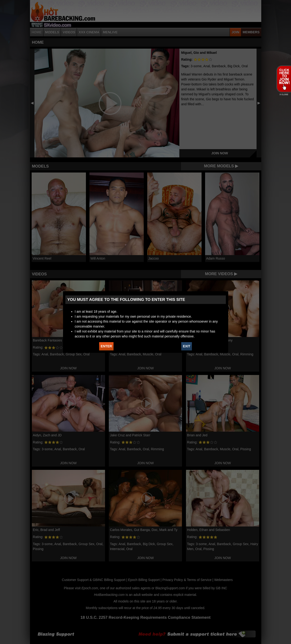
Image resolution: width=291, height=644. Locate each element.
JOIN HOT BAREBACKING (284, 79)
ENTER (106, 346)
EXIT (187, 346)
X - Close (284, 95)
